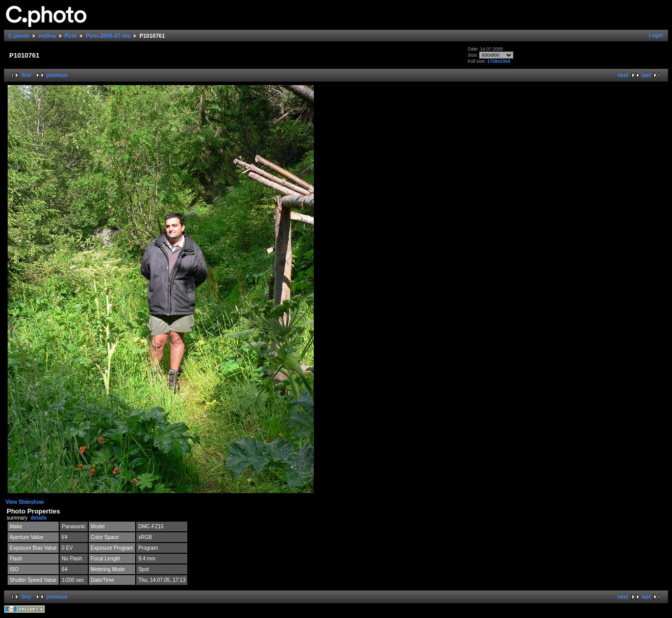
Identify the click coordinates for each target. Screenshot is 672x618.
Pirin (71, 36)
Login (656, 35)
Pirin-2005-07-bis (108, 36)
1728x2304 (499, 61)
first (26, 75)
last (646, 75)
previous (57, 75)
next (623, 75)
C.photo (19, 36)
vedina (47, 36)
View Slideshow (25, 502)
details (39, 518)
